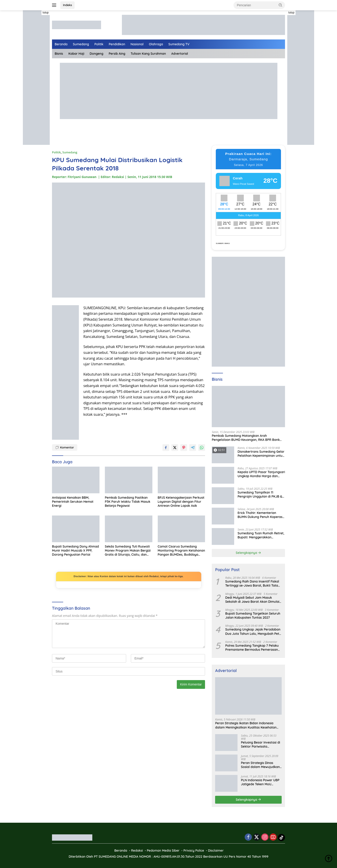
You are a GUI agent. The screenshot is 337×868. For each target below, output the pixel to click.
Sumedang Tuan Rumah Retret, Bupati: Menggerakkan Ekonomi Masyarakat (261, 535)
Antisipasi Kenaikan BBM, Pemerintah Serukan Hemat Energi (73, 502)
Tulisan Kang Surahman (148, 54)
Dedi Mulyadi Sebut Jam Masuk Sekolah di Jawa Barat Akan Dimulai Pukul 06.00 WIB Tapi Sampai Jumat (252, 600)
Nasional (137, 44)
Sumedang (81, 44)
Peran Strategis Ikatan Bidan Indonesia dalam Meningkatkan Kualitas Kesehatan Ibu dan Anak (246, 725)
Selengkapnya (248, 553)
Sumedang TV (179, 44)
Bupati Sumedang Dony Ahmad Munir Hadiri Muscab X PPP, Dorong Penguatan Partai (75, 550)
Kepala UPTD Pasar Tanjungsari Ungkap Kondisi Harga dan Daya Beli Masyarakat (261, 474)
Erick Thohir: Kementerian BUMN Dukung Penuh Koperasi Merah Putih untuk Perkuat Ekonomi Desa (260, 515)
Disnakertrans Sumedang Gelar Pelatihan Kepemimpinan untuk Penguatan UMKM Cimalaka (261, 454)
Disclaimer (216, 851)
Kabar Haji (76, 54)
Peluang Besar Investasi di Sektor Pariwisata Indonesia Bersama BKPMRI (260, 744)
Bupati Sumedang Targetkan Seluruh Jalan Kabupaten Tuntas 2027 (253, 616)
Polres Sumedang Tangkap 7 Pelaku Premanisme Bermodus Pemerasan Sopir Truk (252, 648)
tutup (46, 13)
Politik (99, 44)
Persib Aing (117, 54)
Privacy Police (194, 851)
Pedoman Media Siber (163, 851)
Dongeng (96, 54)
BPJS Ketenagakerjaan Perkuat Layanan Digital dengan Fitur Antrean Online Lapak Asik (181, 502)
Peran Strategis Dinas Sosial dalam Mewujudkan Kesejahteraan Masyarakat (261, 765)
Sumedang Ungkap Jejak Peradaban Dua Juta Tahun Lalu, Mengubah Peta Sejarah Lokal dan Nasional (253, 631)
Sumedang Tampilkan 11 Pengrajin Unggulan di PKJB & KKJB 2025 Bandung (260, 494)
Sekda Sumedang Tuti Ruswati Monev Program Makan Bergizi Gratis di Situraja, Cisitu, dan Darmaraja (128, 551)
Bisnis (59, 54)
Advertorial (180, 54)
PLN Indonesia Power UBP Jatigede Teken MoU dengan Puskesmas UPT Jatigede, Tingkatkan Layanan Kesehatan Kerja (260, 782)
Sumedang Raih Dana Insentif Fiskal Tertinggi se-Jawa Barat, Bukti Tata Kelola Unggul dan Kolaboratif (252, 583)
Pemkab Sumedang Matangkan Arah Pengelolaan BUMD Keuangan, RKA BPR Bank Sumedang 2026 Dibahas (246, 438)
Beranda (61, 44)
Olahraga (156, 44)
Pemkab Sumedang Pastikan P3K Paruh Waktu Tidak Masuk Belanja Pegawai (128, 502)
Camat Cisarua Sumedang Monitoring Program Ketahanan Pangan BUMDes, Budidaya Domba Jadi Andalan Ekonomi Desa (181, 551)
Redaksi (137, 851)
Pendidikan (117, 44)
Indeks (67, 5)
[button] (281, 5)
